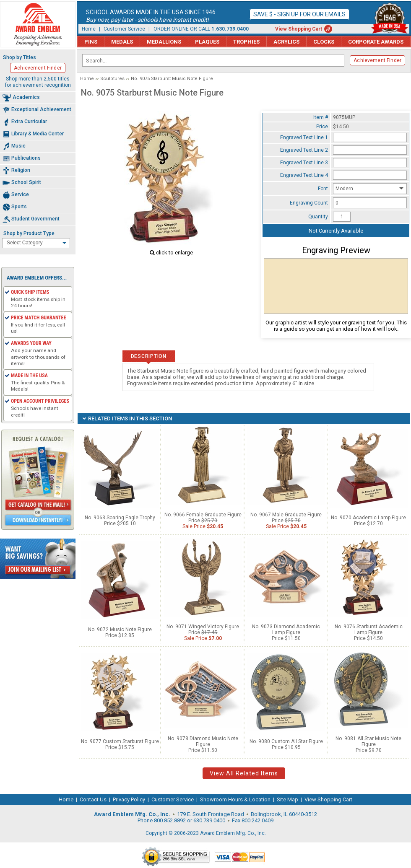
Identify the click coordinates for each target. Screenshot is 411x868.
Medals (122, 42)
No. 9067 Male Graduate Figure (286, 515)
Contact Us (93, 799)
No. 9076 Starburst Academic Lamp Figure (369, 630)
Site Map (287, 799)
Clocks (324, 42)
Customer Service (124, 29)
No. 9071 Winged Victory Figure (203, 627)
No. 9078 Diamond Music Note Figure (203, 741)
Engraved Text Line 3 (304, 163)
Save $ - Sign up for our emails (299, 14)
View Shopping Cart (299, 29)
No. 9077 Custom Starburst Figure (120, 741)
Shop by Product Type (29, 233)
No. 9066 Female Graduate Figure (203, 515)
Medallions (164, 42)
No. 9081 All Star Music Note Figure (368, 741)
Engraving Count (309, 203)
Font (323, 189)
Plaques (207, 42)
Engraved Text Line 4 (304, 175)
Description (149, 356)
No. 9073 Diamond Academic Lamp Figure (286, 630)
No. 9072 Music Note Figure (120, 630)
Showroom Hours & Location (235, 799)
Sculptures (112, 79)
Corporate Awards (376, 42)
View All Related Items (244, 773)
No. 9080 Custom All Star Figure (286, 741)
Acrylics (286, 42)
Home (89, 29)
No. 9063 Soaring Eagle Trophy (120, 518)
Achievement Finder (377, 60)
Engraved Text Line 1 (304, 137)
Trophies (246, 42)
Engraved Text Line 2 (304, 150)
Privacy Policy (129, 799)
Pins (91, 42)
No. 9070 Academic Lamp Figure (368, 518)
